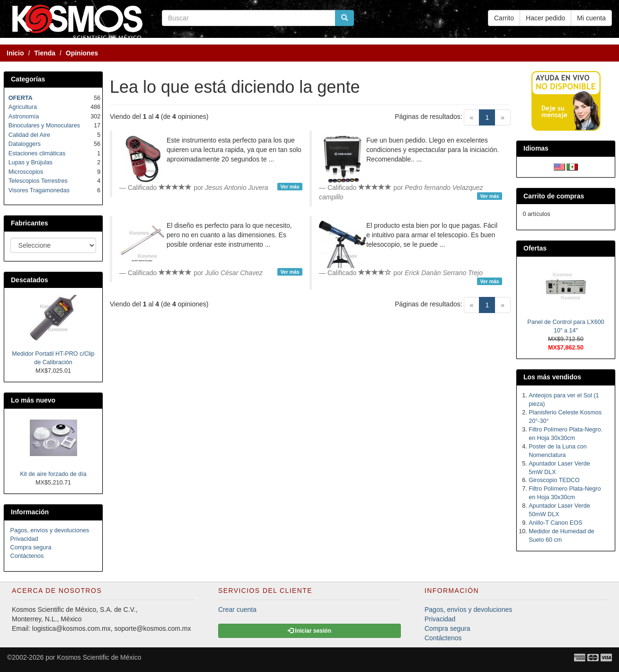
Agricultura (23, 107)
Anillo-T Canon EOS (555, 523)
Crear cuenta (237, 609)
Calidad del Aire (29, 135)
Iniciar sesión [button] (309, 631)
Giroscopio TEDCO (554, 480)
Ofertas (535, 248)
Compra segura (31, 547)
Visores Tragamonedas (39, 190)
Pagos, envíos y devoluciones (50, 530)
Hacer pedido (545, 18)
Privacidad (24, 539)
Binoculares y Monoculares (44, 125)
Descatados (30, 280)
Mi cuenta (591, 18)
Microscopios (26, 172)
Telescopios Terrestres (38, 181)
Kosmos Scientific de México (99, 657)
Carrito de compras (554, 196)
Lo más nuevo (33, 400)
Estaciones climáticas (37, 153)
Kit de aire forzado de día (53, 474)
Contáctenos (27, 556)
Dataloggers (25, 144)
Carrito (504, 18)
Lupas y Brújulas (31, 162)
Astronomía (24, 116)
